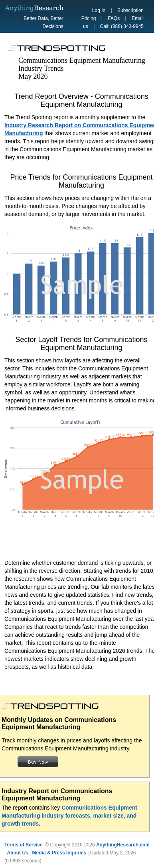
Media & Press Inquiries (59, 853)
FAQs (114, 18)
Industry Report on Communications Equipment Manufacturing (57, 795)
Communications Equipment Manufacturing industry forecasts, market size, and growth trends (69, 816)
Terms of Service (24, 845)
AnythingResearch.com (123, 845)
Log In (99, 10)
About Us (17, 853)
